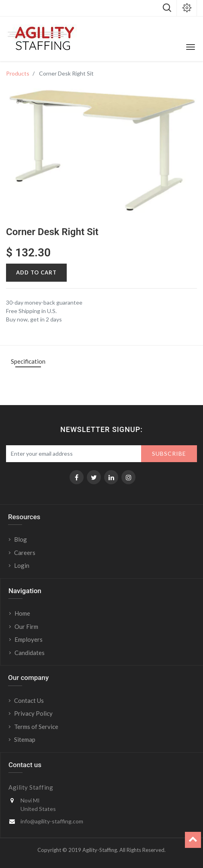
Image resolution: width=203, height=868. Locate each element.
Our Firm (26, 626)
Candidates (30, 653)
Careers (25, 553)
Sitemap (25, 739)
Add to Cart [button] (36, 272)
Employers (29, 639)
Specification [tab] (28, 361)
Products (18, 73)
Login (22, 565)
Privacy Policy (33, 713)
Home (22, 613)
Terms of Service (36, 727)
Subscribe (169, 453)
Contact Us (29, 700)
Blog (21, 539)
